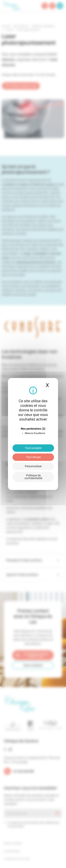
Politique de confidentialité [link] (33, 477)
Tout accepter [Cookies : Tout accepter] (33, 448)
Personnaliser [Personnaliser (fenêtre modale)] (33, 466)
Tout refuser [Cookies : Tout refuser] (33, 457)
